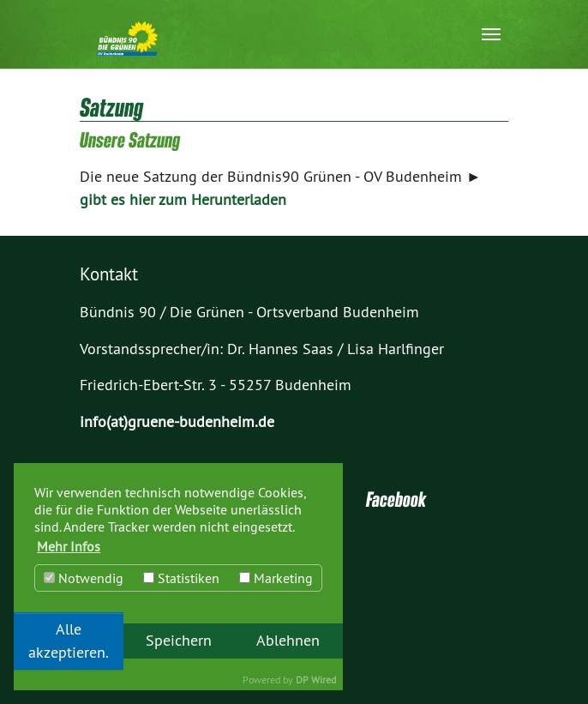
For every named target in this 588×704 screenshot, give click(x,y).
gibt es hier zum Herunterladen (183, 200)
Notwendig (84, 578)
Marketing (276, 578)
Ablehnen (288, 641)
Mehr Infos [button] (69, 546)
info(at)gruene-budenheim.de (177, 422)
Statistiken (181, 578)
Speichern (179, 641)
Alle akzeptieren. (69, 641)
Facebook (396, 499)
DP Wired (316, 680)
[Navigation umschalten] (491, 34)
